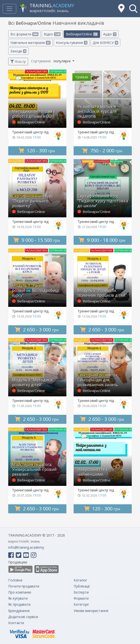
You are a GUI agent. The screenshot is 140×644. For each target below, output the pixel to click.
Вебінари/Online (82, 34)
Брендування (19, 611)
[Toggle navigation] (9, 9)
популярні (62, 61)
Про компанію (20, 592)
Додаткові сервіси (23, 617)
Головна (15, 580)
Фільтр (18, 61)
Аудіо (110, 34)
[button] (133, 9)
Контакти (16, 623)
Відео (52, 34)
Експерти (81, 592)
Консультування (72, 43)
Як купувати (18, 598)
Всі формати (24, 34)
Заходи (18, 51)
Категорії (81, 604)
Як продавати (19, 604)
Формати (81, 598)
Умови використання (91, 611)
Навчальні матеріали (31, 43)
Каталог (80, 580)
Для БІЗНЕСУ (105, 43)
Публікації (82, 586)
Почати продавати (24, 586)
